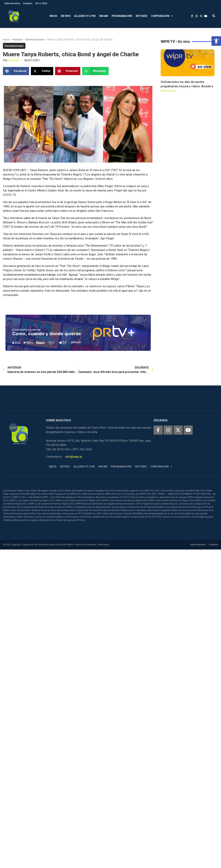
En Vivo (66, 16)
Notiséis (142, 16)
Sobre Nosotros (12, 3)
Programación (122, 16)
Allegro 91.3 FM (85, 16)
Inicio (53, 16)
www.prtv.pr (168, 91)
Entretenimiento (35, 40)
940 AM (104, 16)
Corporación (162, 16)
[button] (216, 41)
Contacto (28, 3)
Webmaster (103, 545)
